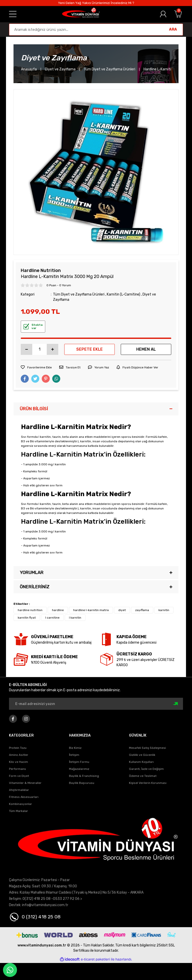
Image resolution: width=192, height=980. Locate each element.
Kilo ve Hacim (18, 762)
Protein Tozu (18, 748)
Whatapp (10, 970)
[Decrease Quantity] (26, 349)
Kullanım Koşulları (141, 762)
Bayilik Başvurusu (82, 783)
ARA (173, 29)
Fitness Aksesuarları (24, 797)
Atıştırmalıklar (19, 790)
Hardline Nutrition (41, 270)
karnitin (164, 610)
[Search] (96, 30)
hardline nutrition (30, 610)
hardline (58, 610)
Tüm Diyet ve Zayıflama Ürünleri (79, 294)
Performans (17, 769)
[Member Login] (163, 14)
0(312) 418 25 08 (36, 899)
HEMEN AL (146, 349)
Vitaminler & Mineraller (25, 783)
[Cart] (178, 14)
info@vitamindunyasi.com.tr (45, 905)
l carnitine (52, 618)
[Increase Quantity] (52, 349)
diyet (122, 610)
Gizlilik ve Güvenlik (142, 755)
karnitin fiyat (27, 618)
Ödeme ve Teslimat (143, 776)
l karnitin (75, 618)
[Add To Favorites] (36, 367)
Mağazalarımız (79, 769)
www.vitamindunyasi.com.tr (42, 945)
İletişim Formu (79, 762)
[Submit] (176, 704)
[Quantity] (39, 349)
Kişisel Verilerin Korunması (148, 783)
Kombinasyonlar (20, 804)
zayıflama (142, 610)
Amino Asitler (19, 755)
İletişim (74, 755)
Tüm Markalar (18, 811)
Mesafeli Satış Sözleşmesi (147, 748)
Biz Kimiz (75, 748)
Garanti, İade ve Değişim (146, 769)
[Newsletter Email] (96, 704)
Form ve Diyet (19, 776)
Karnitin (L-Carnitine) (123, 294)
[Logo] (80, 14)
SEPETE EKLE (89, 349)
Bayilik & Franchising (84, 776)
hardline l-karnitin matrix (91, 610)
